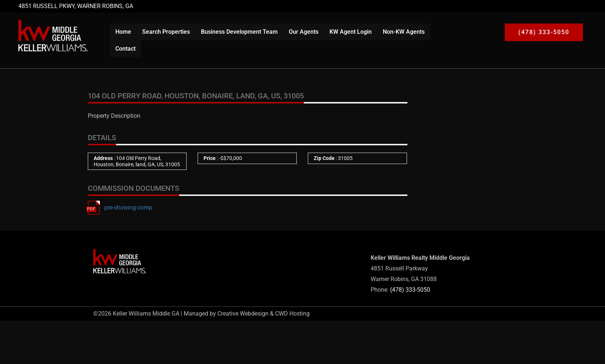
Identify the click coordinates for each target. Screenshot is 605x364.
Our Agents (304, 32)
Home (123, 32)
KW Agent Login (351, 32)
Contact (125, 49)
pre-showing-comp (128, 208)
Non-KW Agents (404, 32)
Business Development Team (239, 32)
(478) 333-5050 (410, 290)
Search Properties (166, 32)
